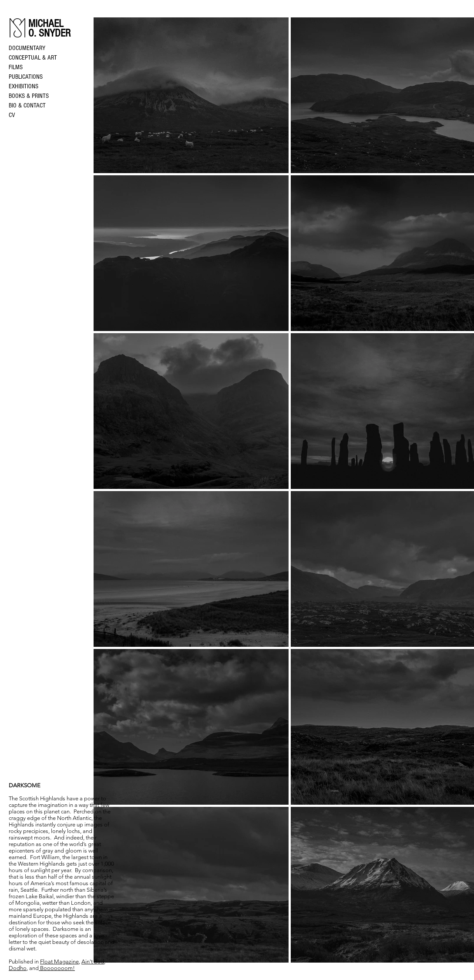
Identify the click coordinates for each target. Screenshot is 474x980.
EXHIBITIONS (24, 86)
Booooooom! (57, 968)
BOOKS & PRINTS (29, 96)
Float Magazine (59, 962)
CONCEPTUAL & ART (33, 58)
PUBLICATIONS (26, 77)
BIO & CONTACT (27, 105)
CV (12, 115)
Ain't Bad (93, 962)
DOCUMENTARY (27, 48)
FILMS (16, 67)
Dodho (18, 968)
